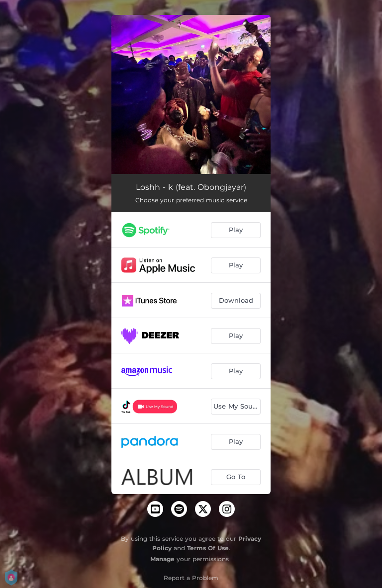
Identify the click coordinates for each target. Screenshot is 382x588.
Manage (162, 559)
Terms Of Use (208, 548)
